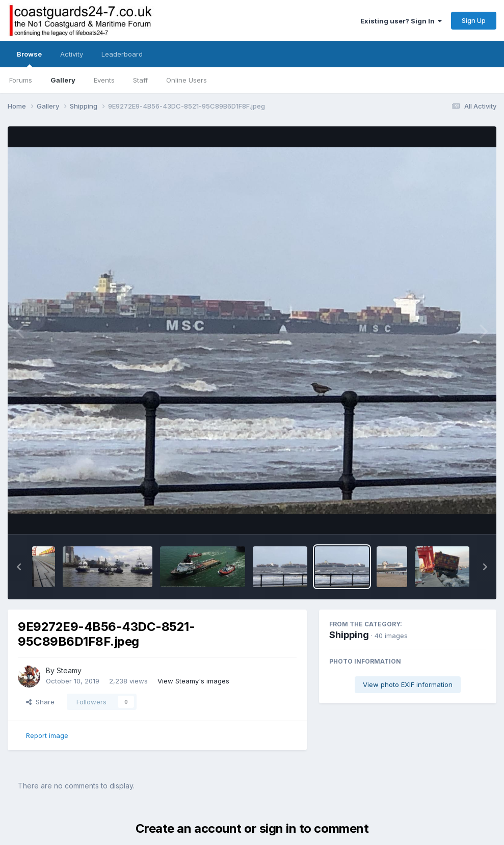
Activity (72, 54)
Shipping (349, 635)
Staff (140, 80)
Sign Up (474, 20)
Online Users (187, 80)
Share (40, 702)
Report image (47, 735)
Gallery (63, 80)
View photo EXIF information (408, 684)
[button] (19, 567)
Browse (29, 59)
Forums (21, 80)
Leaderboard (122, 54)
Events (104, 80)
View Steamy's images (193, 681)
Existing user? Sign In (401, 21)
